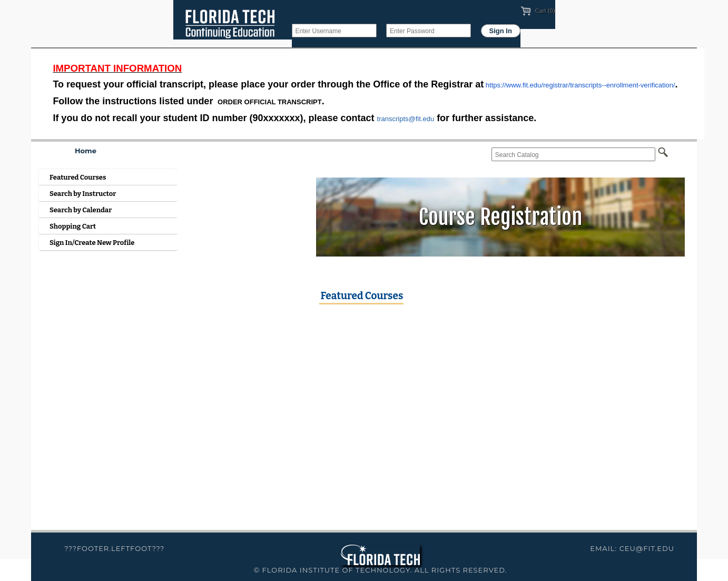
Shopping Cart (73, 226)
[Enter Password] (429, 31)
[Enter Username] (334, 31)
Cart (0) (538, 11)
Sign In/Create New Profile (92, 243)
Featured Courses (78, 177)
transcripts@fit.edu (406, 119)
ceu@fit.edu (647, 548)
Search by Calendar (81, 210)
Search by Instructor (83, 194)
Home (86, 151)
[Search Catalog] (573, 154)
